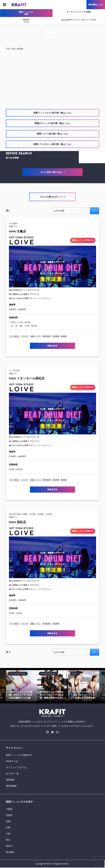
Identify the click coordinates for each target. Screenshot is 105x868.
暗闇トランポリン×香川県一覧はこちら (52, 144)
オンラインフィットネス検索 (79, 12)
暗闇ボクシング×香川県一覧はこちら (52, 123)
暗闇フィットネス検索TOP (19, 755)
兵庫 (8, 827)
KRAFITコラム (26, 21)
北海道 (9, 815)
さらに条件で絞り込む (53, 172)
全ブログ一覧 (12, 774)
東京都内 (10, 852)
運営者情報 (11, 786)
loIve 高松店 (17, 522)
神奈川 (9, 846)
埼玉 (8, 840)
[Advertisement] (52, 77)
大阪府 (9, 809)
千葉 (8, 834)
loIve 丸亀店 (17, 231)
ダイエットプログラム (17, 767)
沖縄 (8, 821)
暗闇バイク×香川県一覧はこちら (52, 134)
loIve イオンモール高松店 (27, 378)
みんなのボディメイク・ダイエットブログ (79, 20)
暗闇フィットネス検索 (26, 13)
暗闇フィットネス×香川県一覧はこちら (52, 113)
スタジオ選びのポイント (52, 197)
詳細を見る (52, 346)
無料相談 (10, 780)
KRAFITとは (12, 761)
